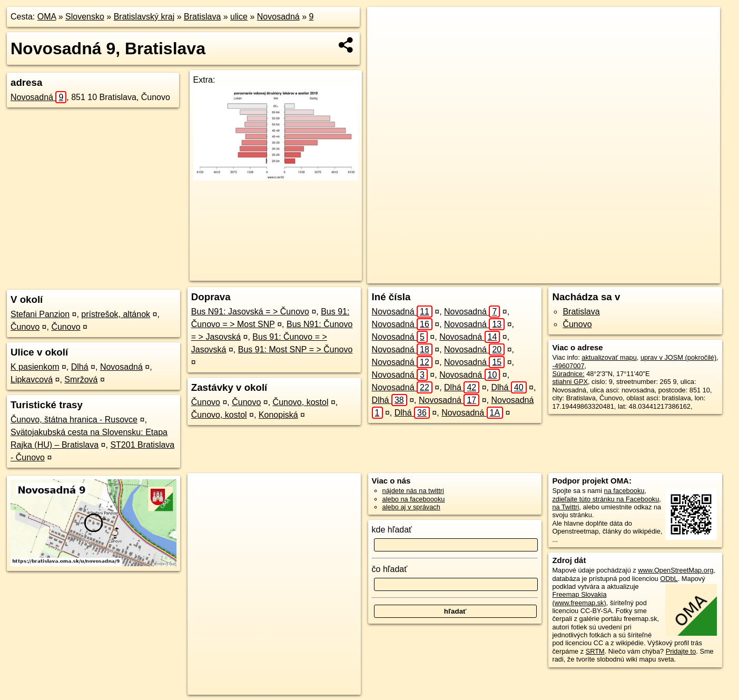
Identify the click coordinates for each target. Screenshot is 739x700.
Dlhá (80, 367)
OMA (47, 17)
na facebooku (624, 491)
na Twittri (565, 507)
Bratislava (202, 17)
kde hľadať (392, 530)
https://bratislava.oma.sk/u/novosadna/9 (663, 275)
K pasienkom (35, 367)
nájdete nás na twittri (413, 491)
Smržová (81, 379)
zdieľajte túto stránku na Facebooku (605, 499)
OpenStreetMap (519, 275)
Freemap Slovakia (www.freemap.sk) (579, 598)
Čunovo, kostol (301, 402)
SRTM (595, 651)
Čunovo (25, 327)
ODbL (669, 579)
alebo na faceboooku (414, 499)
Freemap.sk (573, 275)
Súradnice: (568, 374)
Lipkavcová (32, 379)
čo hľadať (390, 569)
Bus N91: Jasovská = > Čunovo (250, 312)
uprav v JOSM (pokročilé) (678, 357)
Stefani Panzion (40, 314)
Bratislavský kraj (144, 17)
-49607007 (568, 366)
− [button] (385, 41)
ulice (239, 17)
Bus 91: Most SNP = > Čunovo (295, 349)
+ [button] (385, 25)
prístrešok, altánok (116, 314)
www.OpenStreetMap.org (676, 570)
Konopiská (278, 415)
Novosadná (278, 17)
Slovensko (85, 17)
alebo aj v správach (411, 507)
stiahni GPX (570, 382)
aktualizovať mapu (609, 357)
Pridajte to (681, 651)
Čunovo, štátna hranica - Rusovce (74, 420)
